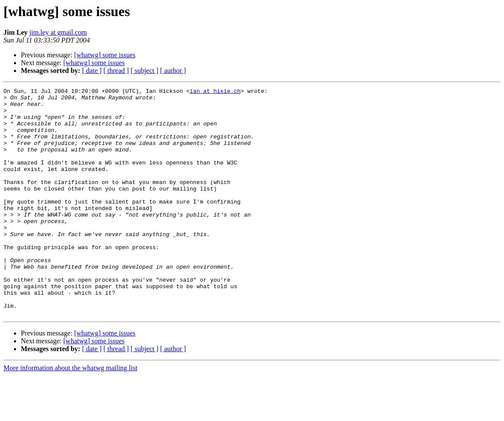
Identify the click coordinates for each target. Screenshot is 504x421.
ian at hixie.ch (215, 92)
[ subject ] (145, 71)
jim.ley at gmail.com (58, 32)
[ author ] (173, 71)
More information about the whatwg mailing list (70, 413)
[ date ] (92, 71)
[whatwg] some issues (105, 55)
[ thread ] (116, 71)
